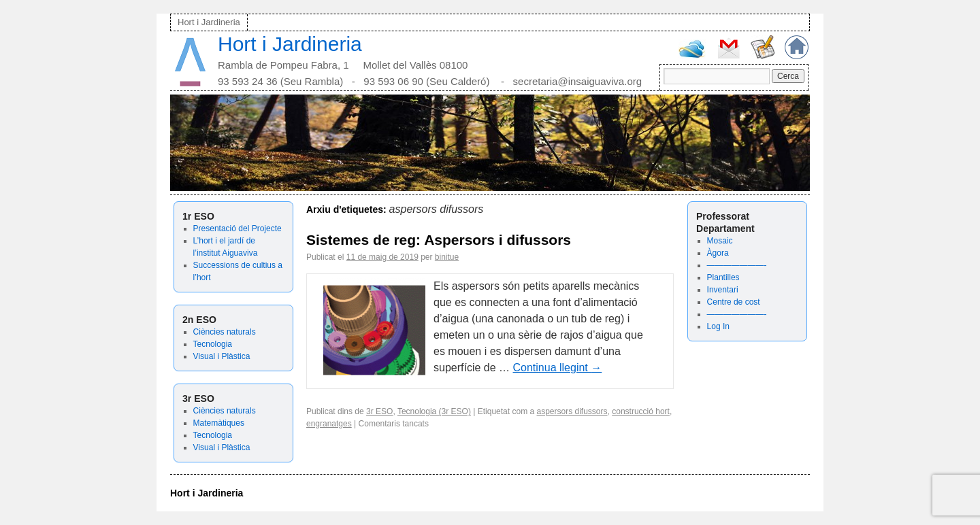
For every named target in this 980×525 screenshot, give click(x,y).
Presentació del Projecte (238, 228)
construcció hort (641, 411)
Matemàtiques (219, 423)
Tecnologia (213, 344)
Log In (718, 326)
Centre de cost (734, 302)
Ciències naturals (225, 332)
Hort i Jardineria (209, 22)
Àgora (718, 253)
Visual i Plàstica (222, 356)
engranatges (329, 424)
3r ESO (379, 411)
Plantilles (723, 277)
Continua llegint (558, 368)
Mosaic (720, 241)
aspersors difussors (572, 411)
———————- (737, 265)
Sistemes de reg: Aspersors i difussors (439, 240)
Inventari (723, 290)
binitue (447, 257)
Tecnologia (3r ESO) (434, 411)
